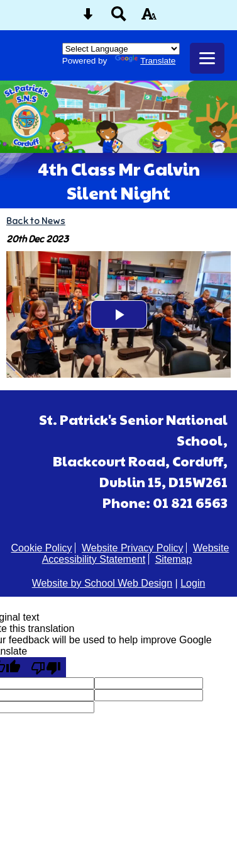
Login (193, 583)
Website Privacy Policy (133, 548)
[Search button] (119, 18)
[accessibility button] (149, 18)
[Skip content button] (88, 18)
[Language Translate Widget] (121, 49)
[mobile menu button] (207, 58)
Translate (145, 61)
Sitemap (174, 559)
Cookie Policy (42, 548)
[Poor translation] (46, 667)
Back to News (36, 221)
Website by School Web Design (102, 583)
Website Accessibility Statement (136, 554)
